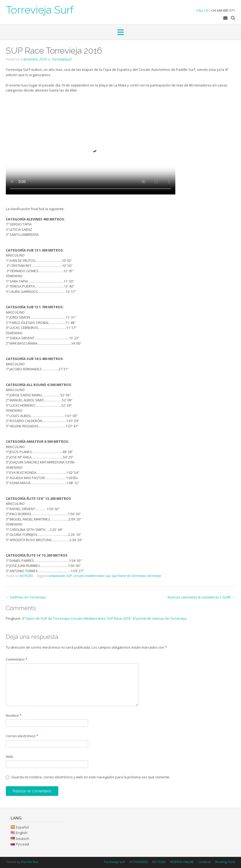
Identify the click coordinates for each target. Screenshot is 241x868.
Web (10, 757)
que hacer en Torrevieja (129, 576)
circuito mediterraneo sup (92, 576)
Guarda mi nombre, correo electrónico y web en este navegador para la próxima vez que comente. (91, 777)
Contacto (204, 862)
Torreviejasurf (62, 59)
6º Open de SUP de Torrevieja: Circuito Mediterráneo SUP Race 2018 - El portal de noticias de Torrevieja (104, 618)
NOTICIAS (26, 576)
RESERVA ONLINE (182, 862)
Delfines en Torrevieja (26, 597)
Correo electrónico (22, 736)
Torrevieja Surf (40, 9)
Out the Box (30, 862)
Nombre (14, 715)
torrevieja (154, 576)
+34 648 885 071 (223, 10)
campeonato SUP (59, 576)
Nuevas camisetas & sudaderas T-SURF (201, 597)
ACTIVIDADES (139, 862)
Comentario (17, 659)
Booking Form (225, 862)
